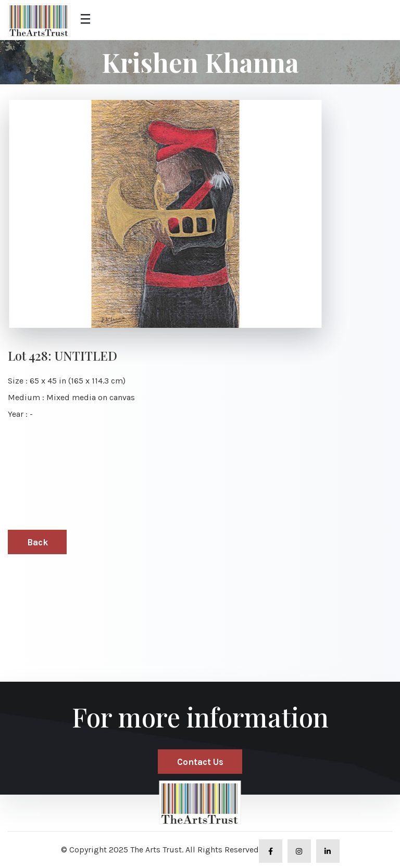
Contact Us (200, 762)
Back (37, 542)
